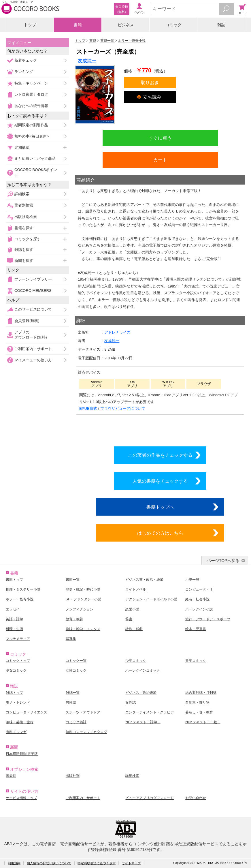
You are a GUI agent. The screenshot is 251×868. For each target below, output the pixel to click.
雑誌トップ (14, 693)
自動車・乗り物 (197, 702)
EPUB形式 (88, 408)
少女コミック (16, 670)
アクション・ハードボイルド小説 (151, 599)
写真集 (71, 639)
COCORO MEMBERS (33, 291)
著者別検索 (24, 205)
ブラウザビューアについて (123, 408)
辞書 (129, 619)
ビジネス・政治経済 (141, 693)
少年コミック (136, 661)
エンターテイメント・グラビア (150, 712)
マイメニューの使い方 (33, 360)
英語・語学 (14, 619)
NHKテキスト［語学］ (143, 722)
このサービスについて (33, 309)
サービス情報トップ (21, 798)
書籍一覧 (73, 580)
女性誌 (131, 702)
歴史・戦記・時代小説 (83, 589)
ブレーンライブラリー (33, 279)
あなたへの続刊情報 (31, 106)
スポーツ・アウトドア (83, 712)
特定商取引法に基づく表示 (97, 863)
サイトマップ (131, 863)
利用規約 (14, 863)
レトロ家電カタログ (31, 94)
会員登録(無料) (27, 321)
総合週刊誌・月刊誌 (201, 693)
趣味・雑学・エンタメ (83, 629)
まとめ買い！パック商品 (35, 158)
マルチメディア (18, 639)
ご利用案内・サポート (33, 349)
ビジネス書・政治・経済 (144, 580)
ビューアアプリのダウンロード (150, 798)
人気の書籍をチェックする (160, 481)
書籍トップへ (160, 507)
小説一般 (192, 580)
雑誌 (221, 25)
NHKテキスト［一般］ (203, 722)
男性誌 (71, 702)
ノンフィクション (80, 609)
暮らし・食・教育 (199, 712)
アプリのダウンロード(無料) (31, 335)
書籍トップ (14, 580)
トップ (30, 25)
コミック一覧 (76, 661)
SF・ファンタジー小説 (83, 599)
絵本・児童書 (196, 629)
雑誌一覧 (73, 693)
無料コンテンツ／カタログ (86, 732)
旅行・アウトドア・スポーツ (208, 619)
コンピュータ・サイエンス (27, 712)
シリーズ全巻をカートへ (160, 429)
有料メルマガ (16, 732)
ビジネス (126, 25)
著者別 (11, 776)
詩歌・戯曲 (134, 629)
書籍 (78, 25)
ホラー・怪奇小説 (20, 599)
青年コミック (196, 661)
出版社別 (73, 776)
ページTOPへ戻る (223, 561)
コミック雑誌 (76, 722)
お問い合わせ (196, 798)
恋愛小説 (132, 609)
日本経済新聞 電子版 (22, 754)
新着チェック (26, 60)
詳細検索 (22, 194)
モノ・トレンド (18, 702)
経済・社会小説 (197, 599)
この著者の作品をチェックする (160, 455)
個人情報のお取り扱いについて (49, 863)
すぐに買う (160, 138)
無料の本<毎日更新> (32, 136)
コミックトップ (18, 661)
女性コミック (76, 670)
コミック (173, 25)
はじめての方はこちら (160, 533)
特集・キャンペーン (31, 83)
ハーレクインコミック (143, 670)
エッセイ (13, 609)
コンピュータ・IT (199, 589)
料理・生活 (14, 629)
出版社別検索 (26, 217)
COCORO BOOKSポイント (36, 172)
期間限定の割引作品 (31, 125)
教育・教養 (74, 619)
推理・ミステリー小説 (23, 589)
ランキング (24, 72)
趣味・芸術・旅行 (20, 722)
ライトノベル (136, 589)
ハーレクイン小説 (199, 609)
